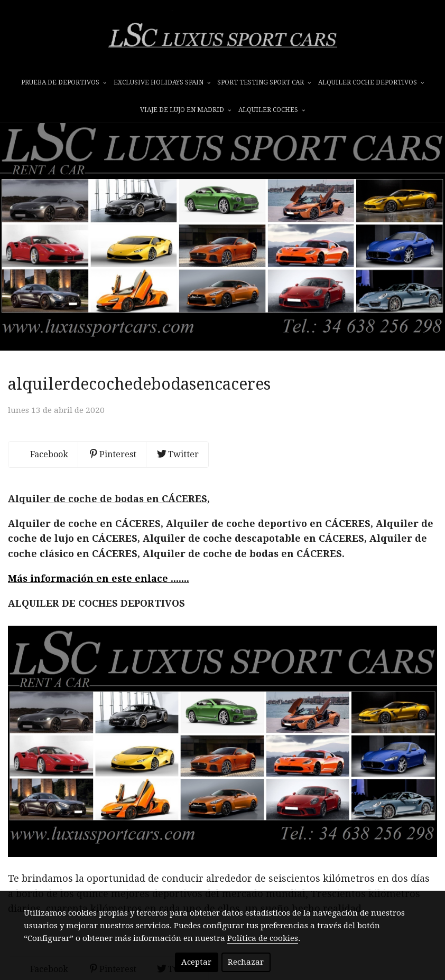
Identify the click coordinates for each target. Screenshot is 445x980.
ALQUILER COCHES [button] (272, 110)
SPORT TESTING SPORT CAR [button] (264, 83)
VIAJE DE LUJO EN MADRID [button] (186, 110)
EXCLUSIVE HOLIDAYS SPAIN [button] (162, 83)
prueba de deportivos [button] (64, 83)
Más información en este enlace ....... (99, 603)
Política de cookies (263, 938)
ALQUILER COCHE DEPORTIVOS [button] (371, 83)
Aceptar (196, 962)
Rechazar (246, 962)
